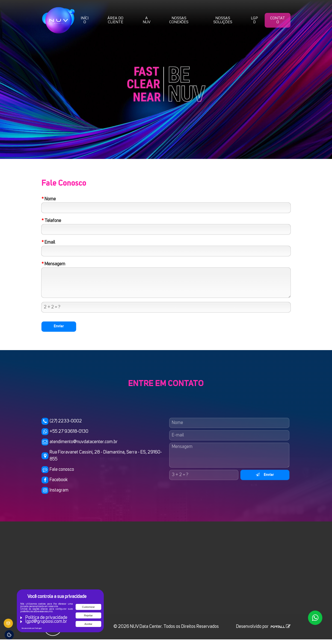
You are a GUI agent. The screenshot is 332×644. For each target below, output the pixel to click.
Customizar (89, 607)
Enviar (265, 475)
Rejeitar (88, 615)
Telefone (51, 221)
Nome (49, 199)
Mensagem (53, 264)
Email (48, 243)
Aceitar (88, 624)
